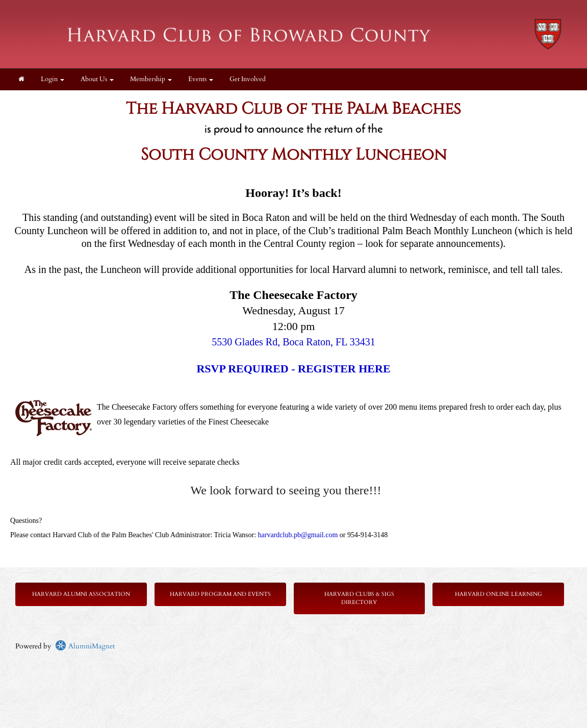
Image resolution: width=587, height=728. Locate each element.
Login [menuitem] (53, 79)
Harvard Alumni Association (81, 594)
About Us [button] (97, 79)
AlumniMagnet (85, 646)
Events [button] (201, 79)
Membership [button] (151, 79)
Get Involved (248, 79)
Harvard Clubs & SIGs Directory (359, 598)
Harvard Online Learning (499, 594)
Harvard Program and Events (220, 594)
